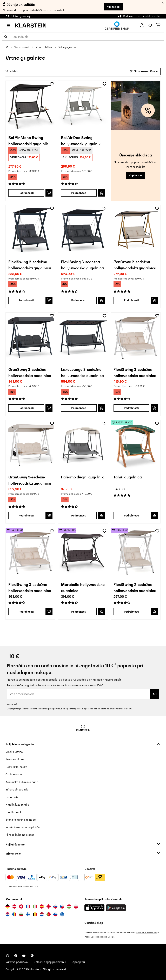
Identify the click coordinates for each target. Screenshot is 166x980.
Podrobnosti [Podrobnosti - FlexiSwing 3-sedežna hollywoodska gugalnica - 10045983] (79, 300)
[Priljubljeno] (150, 26)
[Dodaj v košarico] (49, 193)
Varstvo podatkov (17, 962)
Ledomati (12, 797)
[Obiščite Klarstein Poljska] (76, 906)
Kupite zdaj (113, 7)
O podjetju (78, 962)
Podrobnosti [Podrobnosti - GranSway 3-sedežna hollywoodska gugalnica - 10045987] (26, 408)
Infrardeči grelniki (17, 789)
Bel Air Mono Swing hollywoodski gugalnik (28, 140)
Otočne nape (14, 774)
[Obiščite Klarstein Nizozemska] (42, 914)
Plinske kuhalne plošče (20, 835)
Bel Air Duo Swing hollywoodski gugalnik (81, 140)
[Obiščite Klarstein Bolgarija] (21, 914)
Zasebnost (12, 704)
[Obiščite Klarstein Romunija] (14, 914)
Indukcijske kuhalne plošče (23, 827)
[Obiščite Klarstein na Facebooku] (16, 956)
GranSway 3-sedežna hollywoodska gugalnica (30, 372)
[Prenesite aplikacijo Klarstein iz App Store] (95, 908)
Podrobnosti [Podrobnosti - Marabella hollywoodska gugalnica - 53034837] (79, 612)
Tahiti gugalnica (128, 477)
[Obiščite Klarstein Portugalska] (49, 914)
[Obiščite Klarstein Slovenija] (55, 914)
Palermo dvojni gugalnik (82, 477)
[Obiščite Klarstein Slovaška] (55, 906)
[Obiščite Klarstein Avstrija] (14, 906)
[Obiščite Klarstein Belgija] (35, 914)
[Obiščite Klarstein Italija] (35, 906)
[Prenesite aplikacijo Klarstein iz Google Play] (116, 908)
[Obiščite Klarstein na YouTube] (24, 956)
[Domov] (10, 47)
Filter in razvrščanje (144, 71)
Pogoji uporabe (92, 937)
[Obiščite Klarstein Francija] (28, 906)
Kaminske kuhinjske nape (22, 782)
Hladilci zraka (14, 812)
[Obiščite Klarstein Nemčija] (8, 906)
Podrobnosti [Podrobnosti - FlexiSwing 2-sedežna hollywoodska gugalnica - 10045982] (26, 300)
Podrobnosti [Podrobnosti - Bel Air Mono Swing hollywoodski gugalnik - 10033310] (26, 193)
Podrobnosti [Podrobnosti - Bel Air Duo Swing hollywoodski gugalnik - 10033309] (79, 193)
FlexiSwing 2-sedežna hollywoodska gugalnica (30, 265)
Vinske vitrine (14, 752)
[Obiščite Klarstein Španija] (42, 906)
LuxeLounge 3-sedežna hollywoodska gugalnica (82, 372)
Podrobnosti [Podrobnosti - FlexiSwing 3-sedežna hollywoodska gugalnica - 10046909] (131, 408)
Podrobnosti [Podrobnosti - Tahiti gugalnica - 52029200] (131, 516)
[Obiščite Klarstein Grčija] (62, 915)
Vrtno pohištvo (44, 47)
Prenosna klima (15, 759)
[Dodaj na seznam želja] (52, 84)
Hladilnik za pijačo (17, 805)
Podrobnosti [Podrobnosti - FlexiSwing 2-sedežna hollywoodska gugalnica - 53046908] (131, 612)
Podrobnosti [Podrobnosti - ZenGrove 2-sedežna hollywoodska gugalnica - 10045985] (131, 300)
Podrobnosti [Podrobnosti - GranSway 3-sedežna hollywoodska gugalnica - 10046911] (26, 516)
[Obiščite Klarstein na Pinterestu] (32, 956)
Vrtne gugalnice (67, 47)
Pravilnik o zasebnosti (147, 933)
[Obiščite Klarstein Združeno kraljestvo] (49, 906)
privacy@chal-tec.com (121, 709)
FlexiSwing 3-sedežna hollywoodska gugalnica (82, 265)
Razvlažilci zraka (16, 767)
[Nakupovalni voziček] (158, 26)
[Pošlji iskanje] (6, 37)
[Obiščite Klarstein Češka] (62, 906)
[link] (30, 106)
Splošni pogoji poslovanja (50, 962)
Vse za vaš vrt (22, 47)
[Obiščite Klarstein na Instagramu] (8, 956)
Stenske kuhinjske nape (21, 820)
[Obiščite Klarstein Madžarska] (69, 906)
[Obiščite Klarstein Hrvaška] (8, 914)
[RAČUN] (142, 26)
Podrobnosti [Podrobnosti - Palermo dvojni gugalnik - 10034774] (79, 516)
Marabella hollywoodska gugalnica (83, 587)
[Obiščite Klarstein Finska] (28, 914)
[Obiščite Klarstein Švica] (21, 906)
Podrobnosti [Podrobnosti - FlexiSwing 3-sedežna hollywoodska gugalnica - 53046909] (26, 612)
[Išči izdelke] (83, 37)
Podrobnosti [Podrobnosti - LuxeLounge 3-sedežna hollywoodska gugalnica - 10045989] (79, 408)
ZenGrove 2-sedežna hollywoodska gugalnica (135, 265)
